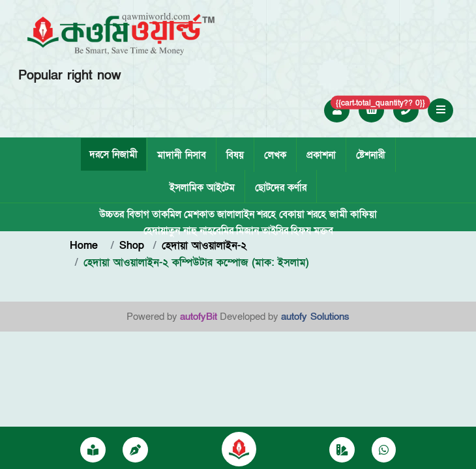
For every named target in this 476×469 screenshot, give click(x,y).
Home (86, 246)
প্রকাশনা (321, 155)
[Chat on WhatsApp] (384, 451)
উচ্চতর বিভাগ (124, 214)
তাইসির (275, 231)
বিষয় (235, 155)
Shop (132, 246)
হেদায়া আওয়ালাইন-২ (204, 246)
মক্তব (323, 231)
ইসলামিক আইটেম (202, 188)
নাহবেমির (216, 231)
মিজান (247, 231)
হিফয (301, 231)
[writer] (135, 451)
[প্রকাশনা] (93, 451)
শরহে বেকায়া (281, 214)
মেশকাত (199, 214)
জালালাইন (236, 214)
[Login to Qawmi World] (337, 110)
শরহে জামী (327, 214)
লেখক (275, 155)
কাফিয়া (364, 214)
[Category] (342, 451)
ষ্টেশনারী (371, 155)
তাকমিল (167, 214)
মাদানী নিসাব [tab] (182, 155)
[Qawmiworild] (239, 448)
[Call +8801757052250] (406, 110)
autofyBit (199, 317)
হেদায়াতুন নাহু (170, 231)
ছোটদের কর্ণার (281, 188)
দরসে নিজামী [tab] (113, 154)
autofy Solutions (315, 317)
